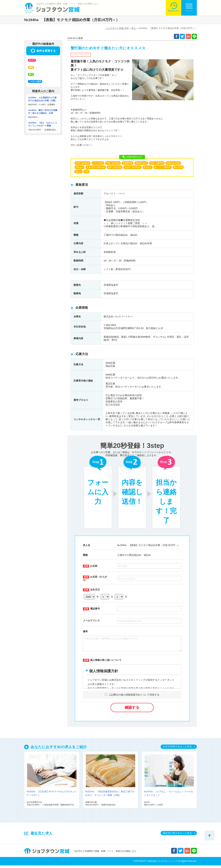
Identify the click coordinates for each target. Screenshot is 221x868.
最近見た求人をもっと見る (177, 836)
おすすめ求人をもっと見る (177, 749)
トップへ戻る (210, 835)
